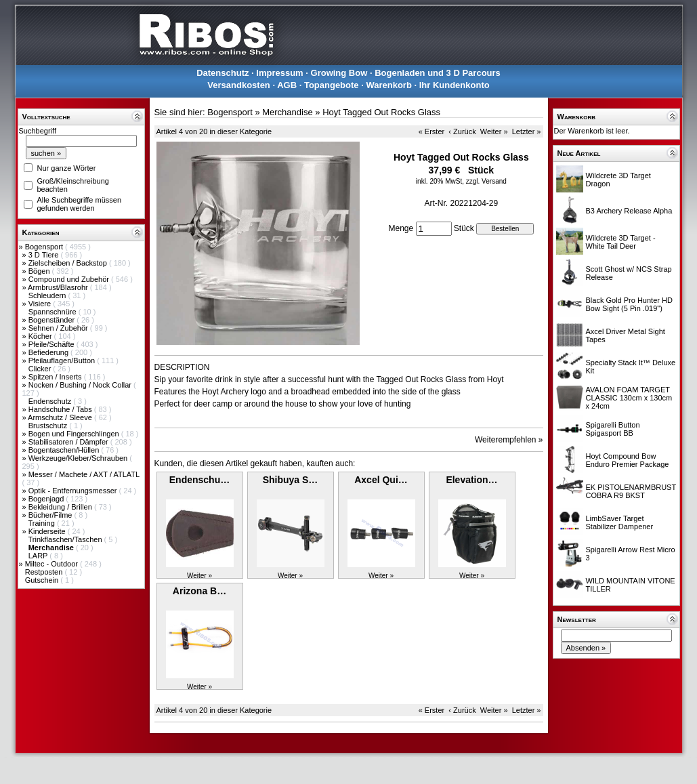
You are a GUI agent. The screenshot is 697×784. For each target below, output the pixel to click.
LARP (39, 556)
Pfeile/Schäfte (52, 344)
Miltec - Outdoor (52, 564)
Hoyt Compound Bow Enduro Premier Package (628, 460)
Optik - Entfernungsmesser (74, 491)
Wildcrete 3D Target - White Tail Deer (621, 242)
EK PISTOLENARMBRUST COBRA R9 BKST (631, 491)
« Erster (432, 131)
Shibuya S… (291, 480)
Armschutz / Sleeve (61, 417)
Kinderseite (48, 531)
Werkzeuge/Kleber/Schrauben (79, 458)
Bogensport (45, 247)
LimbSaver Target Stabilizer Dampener (620, 522)
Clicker (41, 369)
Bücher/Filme (51, 515)
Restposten (45, 572)
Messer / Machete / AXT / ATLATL (84, 474)
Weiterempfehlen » (509, 440)
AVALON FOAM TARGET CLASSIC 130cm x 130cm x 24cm (629, 398)
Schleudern (48, 295)
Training (42, 523)
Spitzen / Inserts (56, 377)
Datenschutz (223, 73)
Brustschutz (49, 426)
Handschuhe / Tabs (61, 409)
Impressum (279, 73)
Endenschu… (199, 480)
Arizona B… (199, 591)
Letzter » (527, 131)
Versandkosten (239, 85)
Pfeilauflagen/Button (63, 360)
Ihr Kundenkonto (455, 85)
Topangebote (332, 85)
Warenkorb (388, 85)
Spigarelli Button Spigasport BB (613, 429)
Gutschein (43, 580)
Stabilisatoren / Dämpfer (69, 442)
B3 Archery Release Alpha (629, 211)
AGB (287, 85)
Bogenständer (53, 320)
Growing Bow (339, 73)
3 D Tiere (45, 255)
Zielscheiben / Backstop (69, 263)
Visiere (41, 304)
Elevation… (471, 480)
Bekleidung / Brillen (61, 507)
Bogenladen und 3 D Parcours (438, 73)
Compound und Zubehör (70, 279)
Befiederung (49, 352)
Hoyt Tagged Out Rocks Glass (381, 112)
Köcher (41, 336)
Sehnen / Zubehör (59, 328)
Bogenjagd (47, 499)
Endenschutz (51, 401)
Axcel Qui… (381, 480)
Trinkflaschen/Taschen (66, 539)
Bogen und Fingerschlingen (75, 434)
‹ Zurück (462, 131)
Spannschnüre (54, 312)
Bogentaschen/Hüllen (65, 450)
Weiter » (494, 131)
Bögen (40, 271)
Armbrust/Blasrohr (59, 287)
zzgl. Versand (486, 181)
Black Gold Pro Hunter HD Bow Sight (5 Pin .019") (629, 304)
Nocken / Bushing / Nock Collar (81, 385)
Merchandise (287, 112)
